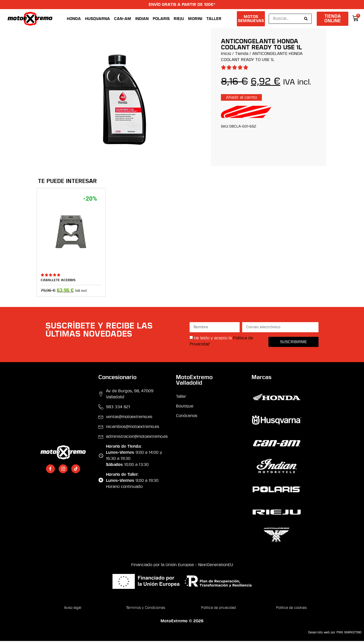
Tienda (242, 55)
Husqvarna (97, 19)
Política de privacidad (218, 609)
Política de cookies (291, 609)
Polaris (161, 19)
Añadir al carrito (241, 98)
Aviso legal (73, 609)
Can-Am (123, 19)
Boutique (185, 407)
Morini (195, 19)
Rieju (179, 19)
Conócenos (187, 417)
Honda (74, 19)
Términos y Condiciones (145, 609)
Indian (142, 19)
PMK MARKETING (349, 634)
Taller (214, 19)
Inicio (226, 55)
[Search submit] (306, 19)
